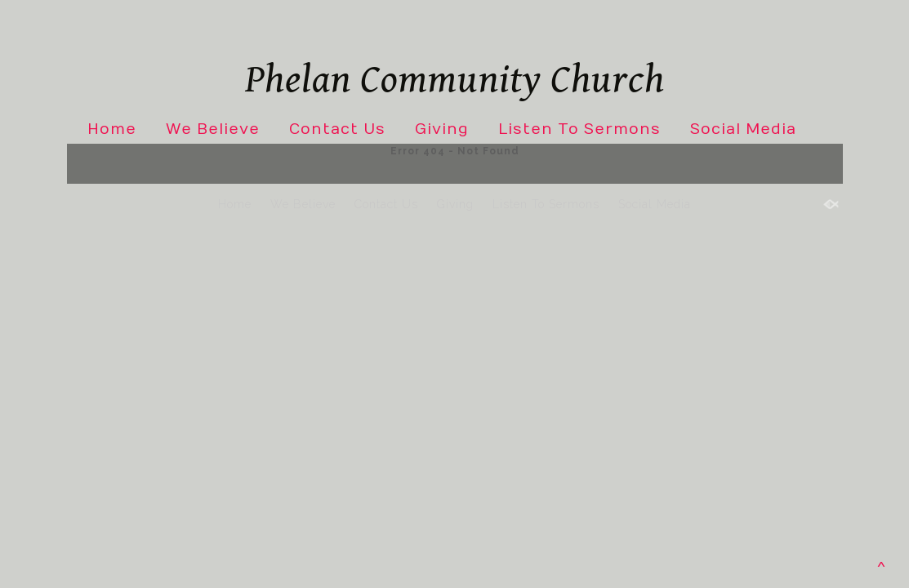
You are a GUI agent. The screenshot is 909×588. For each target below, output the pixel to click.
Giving (442, 129)
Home (112, 129)
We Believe (213, 129)
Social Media (743, 129)
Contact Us (337, 129)
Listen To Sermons (579, 129)
